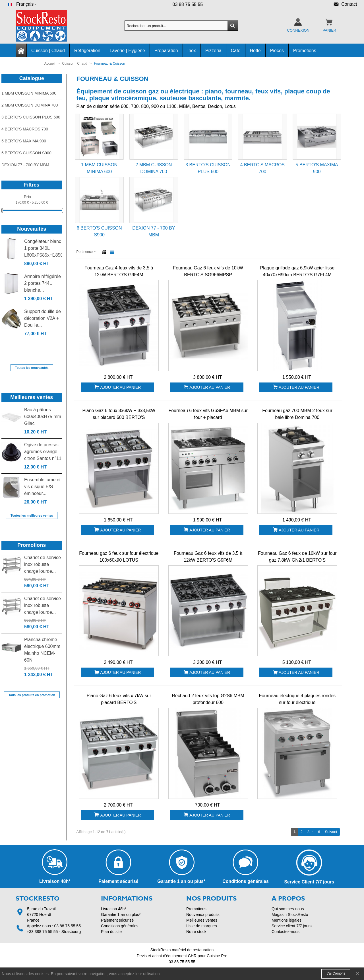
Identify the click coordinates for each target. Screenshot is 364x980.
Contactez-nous (286, 932)
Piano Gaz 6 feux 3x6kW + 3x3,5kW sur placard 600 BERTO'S (119, 414)
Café (236, 51)
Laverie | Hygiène (127, 51)
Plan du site (111, 932)
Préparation (166, 51)
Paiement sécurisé (117, 920)
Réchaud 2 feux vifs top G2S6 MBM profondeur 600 (208, 699)
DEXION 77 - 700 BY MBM (25, 165)
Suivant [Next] (332, 832)
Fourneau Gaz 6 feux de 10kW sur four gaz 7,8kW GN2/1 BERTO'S (297, 557)
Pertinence (87, 252)
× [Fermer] (357, 974)
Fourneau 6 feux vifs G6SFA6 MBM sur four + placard (208, 414)
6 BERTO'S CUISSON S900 (26, 153)
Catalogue (32, 78)
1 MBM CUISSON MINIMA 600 (29, 93)
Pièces (277, 51)
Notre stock (196, 932)
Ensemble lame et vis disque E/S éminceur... (42, 487)
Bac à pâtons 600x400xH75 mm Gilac (43, 417)
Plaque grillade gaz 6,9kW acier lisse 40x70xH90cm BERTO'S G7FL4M (297, 271)
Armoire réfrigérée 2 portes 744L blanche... (43, 283)
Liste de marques (201, 926)
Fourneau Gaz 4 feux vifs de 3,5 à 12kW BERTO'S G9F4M (119, 271)
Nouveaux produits (203, 914)
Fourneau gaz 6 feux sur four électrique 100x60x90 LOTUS (119, 557)
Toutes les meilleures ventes (32, 515)
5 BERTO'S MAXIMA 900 (24, 141)
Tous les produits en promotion (32, 695)
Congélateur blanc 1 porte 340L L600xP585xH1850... (43, 248)
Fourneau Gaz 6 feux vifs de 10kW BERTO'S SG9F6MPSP (208, 271)
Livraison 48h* (114, 909)
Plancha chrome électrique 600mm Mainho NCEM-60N (42, 650)
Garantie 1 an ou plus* (121, 914)
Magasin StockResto (290, 914)
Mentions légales (287, 920)
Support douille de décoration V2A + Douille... (43, 318)
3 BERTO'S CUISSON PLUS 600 (31, 117)
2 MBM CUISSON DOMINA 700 (30, 105)
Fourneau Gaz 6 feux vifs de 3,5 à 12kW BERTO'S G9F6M (208, 557)
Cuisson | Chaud (48, 51)
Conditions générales (120, 926)
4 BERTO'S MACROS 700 (25, 129)
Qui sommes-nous (288, 909)
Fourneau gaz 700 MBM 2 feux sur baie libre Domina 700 (297, 414)
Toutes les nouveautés (32, 368)
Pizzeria (213, 51)
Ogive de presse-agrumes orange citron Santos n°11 (43, 452)
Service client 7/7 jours (292, 926)
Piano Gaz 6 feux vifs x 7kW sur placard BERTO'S (119, 699)
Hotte (255, 51)
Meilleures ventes (32, 397)
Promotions (305, 51)
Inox (192, 51)
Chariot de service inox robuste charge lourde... (43, 564)
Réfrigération (87, 51)
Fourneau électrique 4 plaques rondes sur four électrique (297, 699)
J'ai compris (336, 973)
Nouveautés (32, 229)
